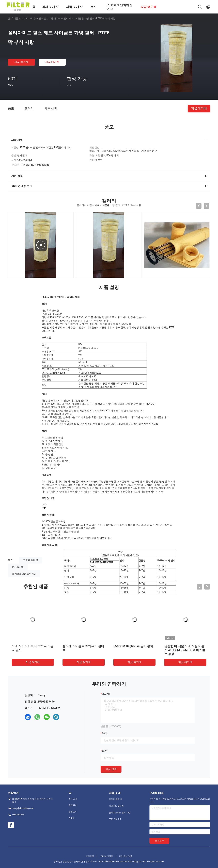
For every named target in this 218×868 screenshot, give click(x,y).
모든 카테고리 (115, 819)
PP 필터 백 (18, 567)
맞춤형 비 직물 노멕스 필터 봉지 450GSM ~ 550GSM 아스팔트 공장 (185, 650)
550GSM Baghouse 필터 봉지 (133, 646)
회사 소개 (73, 799)
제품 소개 (18, 18)
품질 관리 (73, 812)
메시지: (106, 694)
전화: (105, 751)
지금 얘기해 (21, 62)
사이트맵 (90, 856)
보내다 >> (159, 841)
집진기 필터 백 (116, 799)
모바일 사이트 (107, 856)
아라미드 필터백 (116, 806)
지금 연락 (111, 769)
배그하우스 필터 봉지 (37, 18)
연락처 (72, 818)
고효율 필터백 (30, 560)
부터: (105, 733)
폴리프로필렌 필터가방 (24, 574)
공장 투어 (73, 805)
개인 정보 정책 (126, 856)
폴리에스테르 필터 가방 (120, 813)
